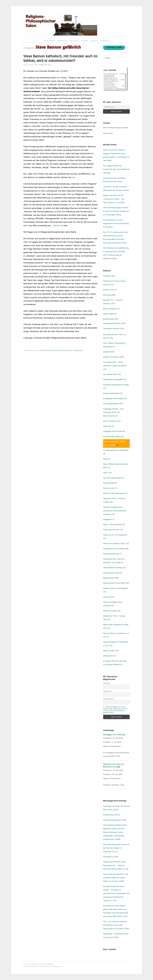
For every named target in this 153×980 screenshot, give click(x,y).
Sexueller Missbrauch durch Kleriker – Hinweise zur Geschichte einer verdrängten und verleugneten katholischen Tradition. (116, 894)
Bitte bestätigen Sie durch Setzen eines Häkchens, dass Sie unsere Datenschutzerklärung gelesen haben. (115, 710)
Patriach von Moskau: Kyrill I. (114, 543)
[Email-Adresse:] (116, 107)
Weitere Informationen (112, 746)
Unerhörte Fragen (114, 47)
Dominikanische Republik (113, 380)
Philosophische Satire (111, 573)
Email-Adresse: (109, 699)
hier (73, 177)
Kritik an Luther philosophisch (114, 493)
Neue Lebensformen (111, 530)
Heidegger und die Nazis (113, 431)
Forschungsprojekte (111, 404)
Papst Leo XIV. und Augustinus (115, 535)
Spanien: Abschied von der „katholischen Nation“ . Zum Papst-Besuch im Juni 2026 (114, 199)
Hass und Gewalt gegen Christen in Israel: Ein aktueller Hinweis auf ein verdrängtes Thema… (116, 211)
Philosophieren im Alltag (112, 568)
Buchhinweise (108, 319)
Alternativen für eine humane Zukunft (56, 351)
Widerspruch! (108, 656)
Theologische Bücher (111, 329)
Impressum (105, 41)
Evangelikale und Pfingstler (114, 399)
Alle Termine (108, 133)
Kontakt (94, 41)
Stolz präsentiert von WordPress (38, 964)
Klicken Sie (58, 226)
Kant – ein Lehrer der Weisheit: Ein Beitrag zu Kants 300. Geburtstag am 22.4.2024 (115, 925)
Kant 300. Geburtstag (111, 478)
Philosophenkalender (111, 554)
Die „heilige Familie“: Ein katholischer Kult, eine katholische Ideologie (116, 169)
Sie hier (72, 205)
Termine (106, 597)
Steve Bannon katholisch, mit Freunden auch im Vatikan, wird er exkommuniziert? (60, 58)
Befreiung (79, 351)
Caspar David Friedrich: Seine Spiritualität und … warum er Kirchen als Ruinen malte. (114, 865)
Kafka (105, 459)
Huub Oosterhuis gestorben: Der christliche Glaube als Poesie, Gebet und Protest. (116, 878)
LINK (118, 756)
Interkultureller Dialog (111, 437)
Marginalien (108, 519)
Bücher (85, 41)
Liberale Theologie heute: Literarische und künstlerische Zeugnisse (115, 511)
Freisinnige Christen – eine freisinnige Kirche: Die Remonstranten (113, 412)
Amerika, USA (109, 290)
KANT (105, 473)
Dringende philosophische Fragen (116, 385)
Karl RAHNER (109, 483)
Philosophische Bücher (112, 323)
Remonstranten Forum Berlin (114, 583)
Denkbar (106, 352)
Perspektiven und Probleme (114, 549)
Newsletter (63, 41)
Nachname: (107, 691)
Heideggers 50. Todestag (114, 734)
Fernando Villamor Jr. (52, 967)
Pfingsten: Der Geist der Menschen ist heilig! (114, 765)
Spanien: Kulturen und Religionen (116, 588)
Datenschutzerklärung (112, 820)
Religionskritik (108, 578)
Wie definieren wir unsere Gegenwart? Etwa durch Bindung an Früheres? (116, 224)
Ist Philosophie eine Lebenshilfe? (116, 450)
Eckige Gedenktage (111, 393)
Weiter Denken (109, 651)
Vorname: (107, 683)
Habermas (107, 426)
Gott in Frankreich (110, 421)
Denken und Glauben (111, 357)
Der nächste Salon (110, 374)
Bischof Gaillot (109, 314)
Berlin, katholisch (110, 309)
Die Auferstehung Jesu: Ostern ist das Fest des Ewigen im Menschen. (116, 848)
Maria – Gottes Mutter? (112, 525)
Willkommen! (49, 41)
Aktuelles (75, 41)
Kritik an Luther (109, 488)
